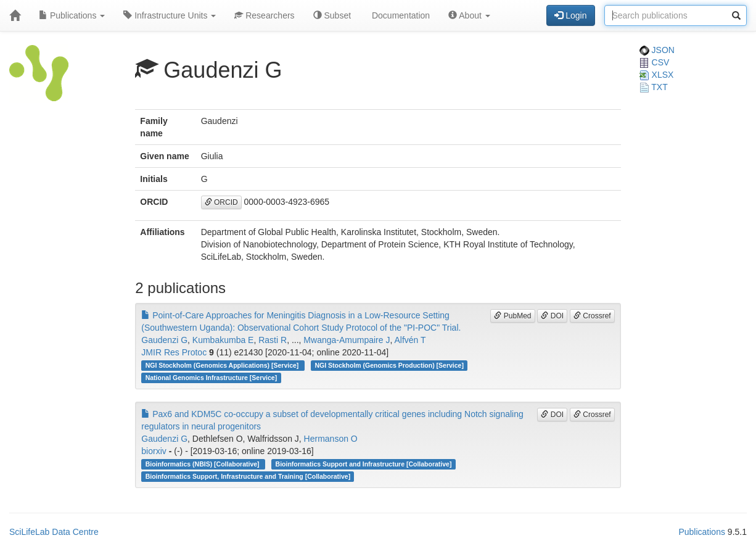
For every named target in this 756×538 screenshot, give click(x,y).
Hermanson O (331, 439)
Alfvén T (410, 340)
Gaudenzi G (164, 340)
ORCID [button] (221, 202)
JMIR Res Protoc (174, 352)
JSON (657, 50)
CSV (655, 62)
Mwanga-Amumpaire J (347, 340)
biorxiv (154, 451)
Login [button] (570, 15)
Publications (72, 15)
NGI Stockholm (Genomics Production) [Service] (389, 365)
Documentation (400, 15)
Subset (332, 15)
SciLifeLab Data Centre (54, 532)
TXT (654, 87)
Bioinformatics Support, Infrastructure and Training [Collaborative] (248, 476)
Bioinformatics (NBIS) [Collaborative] (203, 464)
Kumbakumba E (223, 340)
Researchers (264, 15)
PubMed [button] (512, 316)
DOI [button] (552, 316)
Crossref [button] (592, 316)
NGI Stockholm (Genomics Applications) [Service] (223, 365)
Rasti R (273, 340)
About (469, 15)
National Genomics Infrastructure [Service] (212, 378)
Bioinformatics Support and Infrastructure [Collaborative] (364, 464)
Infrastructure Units (170, 15)
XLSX (657, 75)
